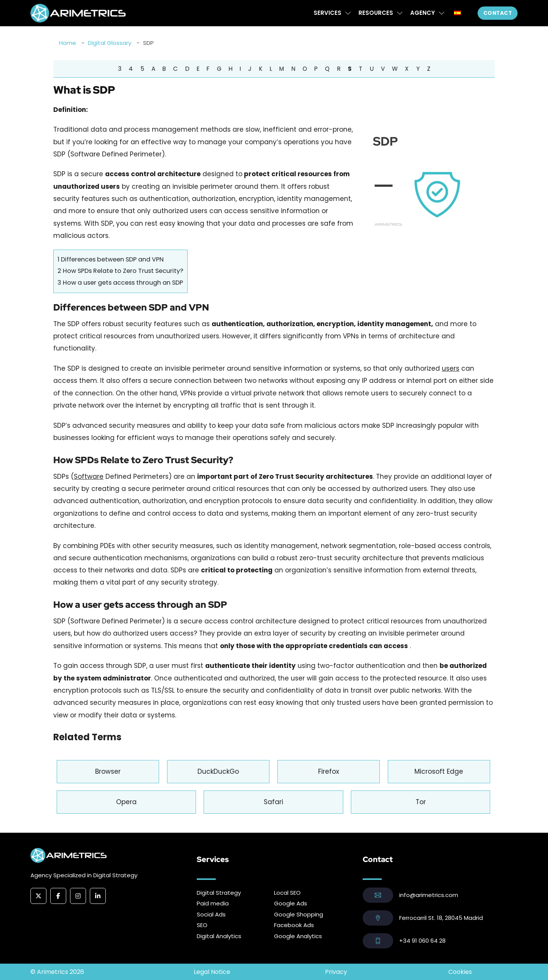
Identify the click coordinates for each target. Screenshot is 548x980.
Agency (423, 13)
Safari (273, 802)
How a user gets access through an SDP (120, 283)
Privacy (336, 972)
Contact (498, 13)
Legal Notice (212, 972)
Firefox (329, 771)
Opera (126, 802)
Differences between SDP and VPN (111, 259)
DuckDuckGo (218, 771)
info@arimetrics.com (429, 895)
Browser (108, 771)
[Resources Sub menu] (400, 13)
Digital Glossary (110, 43)
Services (327, 13)
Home (68, 43)
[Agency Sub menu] (442, 13)
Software (89, 476)
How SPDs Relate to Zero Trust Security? (120, 271)
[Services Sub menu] (348, 13)
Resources (376, 13)
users (451, 368)
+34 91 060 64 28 (422, 941)
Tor (421, 802)
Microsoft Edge (439, 771)
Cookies (460, 972)
